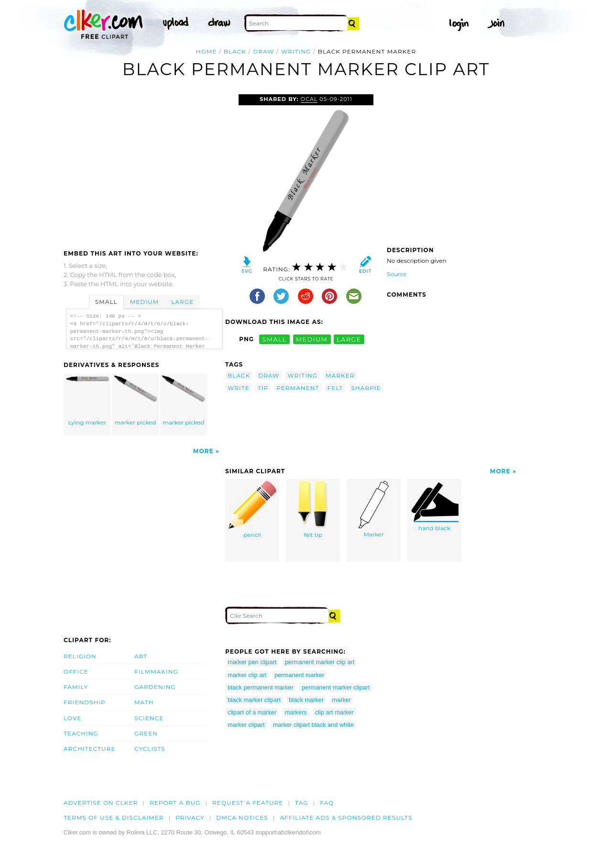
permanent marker (300, 675)
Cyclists (150, 749)
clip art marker (334, 712)
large (349, 339)
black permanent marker (261, 687)
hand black (435, 506)
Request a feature (248, 803)
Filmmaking (156, 672)
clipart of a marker (252, 712)
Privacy (190, 818)
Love (72, 718)
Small (106, 302)
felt (335, 388)
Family (76, 687)
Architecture (89, 749)
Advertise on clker (101, 803)
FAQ (327, 803)
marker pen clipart (252, 662)
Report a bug (175, 803)
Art (141, 656)
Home (207, 51)
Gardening (155, 687)
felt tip (313, 510)
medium (312, 339)
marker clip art (247, 675)
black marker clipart (254, 700)
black (235, 51)
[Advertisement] (144, 166)
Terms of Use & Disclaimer (114, 818)
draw (263, 51)
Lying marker (87, 401)
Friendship (85, 702)
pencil (252, 510)
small (274, 339)
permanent (298, 388)
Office (76, 672)
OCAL (309, 99)
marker (340, 375)
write (239, 388)
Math (144, 702)
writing (296, 51)
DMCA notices (242, 818)
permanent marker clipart (336, 687)
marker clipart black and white (313, 725)
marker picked (136, 401)
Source (397, 274)
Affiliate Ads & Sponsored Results (346, 818)
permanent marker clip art (319, 662)
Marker (374, 509)
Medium (144, 302)
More (203, 451)
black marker (306, 700)
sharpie (366, 388)
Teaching (81, 733)
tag (301, 803)
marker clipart (246, 725)
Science (149, 718)
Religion (80, 656)
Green (146, 733)
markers (295, 712)
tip (263, 388)
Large (182, 302)
